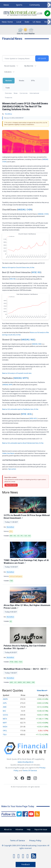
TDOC (21, 662)
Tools (8, 88)
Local (19, 22)
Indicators (8, 72)
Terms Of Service (30, 770)
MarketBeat (10, 527)
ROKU (16, 662)
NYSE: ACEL (27, 414)
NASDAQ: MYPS (21, 378)
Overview (8, 93)
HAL (15, 536)
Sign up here (12, 469)
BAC (4, 711)
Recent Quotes (10, 66)
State (27, 22)
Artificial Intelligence (16, 576)
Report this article (11, 485)
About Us (8, 829)
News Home (7, 22)
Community (35, 5)
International (34, 93)
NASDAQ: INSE (28, 340)
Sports (19, 5)
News (6, 5)
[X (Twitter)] (16, 779)
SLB (26, 536)
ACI (15, 682)
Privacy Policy (35, 840)
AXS (24, 682)
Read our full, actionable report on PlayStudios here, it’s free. (20, 409)
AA (11, 621)
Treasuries (8, 97)
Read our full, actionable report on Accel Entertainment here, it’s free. (23, 443)
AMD (5, 707)
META (5, 719)
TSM (11, 581)
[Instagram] (35, 779)
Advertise (19, 829)
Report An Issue (41, 829)
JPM (33, 682)
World (47, 22)
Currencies (24, 93)
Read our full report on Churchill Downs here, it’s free (18, 268)
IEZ (18, 536)
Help (29, 829)
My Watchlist (29, 66)
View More (42, 690)
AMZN (20, 682)
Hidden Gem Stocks (8, 453)
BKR (11, 536)
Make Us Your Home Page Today (18, 806)
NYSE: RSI (36, 272)
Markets (9, 80)
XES (29, 536)
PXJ (22, 536)
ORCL (5, 731)
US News (37, 22)
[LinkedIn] (29, 779)
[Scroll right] (49, 5)
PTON (12, 662)
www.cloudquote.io (26, 762)
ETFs (33, 80)
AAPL (11, 682)
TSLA (5, 735)
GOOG (5, 715)
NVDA (5, 727)
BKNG (28, 682)
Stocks (21, 80)
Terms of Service (17, 840)
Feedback (26, 864)
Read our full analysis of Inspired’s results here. (17, 373)
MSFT (5, 723)
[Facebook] (22, 779)
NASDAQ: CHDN (25, 210)
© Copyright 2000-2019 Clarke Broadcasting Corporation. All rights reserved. (26, 847)
